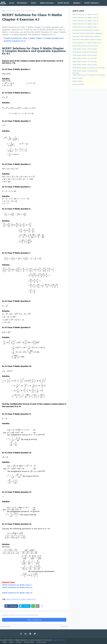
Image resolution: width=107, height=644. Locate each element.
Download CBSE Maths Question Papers (87, 40)
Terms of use (41, 642)
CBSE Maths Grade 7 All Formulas (85, 61)
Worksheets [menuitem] (22, 3)
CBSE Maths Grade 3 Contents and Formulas (89, 75)
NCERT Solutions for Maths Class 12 (17, 593)
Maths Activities (78, 84)
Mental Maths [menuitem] (15, 9)
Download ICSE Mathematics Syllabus (86, 30)
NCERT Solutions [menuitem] (91, 3)
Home (4, 11)
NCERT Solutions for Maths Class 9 (17, 585)
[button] (2, 9)
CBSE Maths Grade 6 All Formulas (85, 65)
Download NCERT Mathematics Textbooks (87, 33)
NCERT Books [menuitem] (63, 3)
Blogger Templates (59, 640)
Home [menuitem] (12, 3)
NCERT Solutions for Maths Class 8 (85, 27)
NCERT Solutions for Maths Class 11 (85, 18)
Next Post (64, 626)
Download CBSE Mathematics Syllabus (86, 36)
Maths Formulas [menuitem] (47, 3)
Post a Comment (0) (34, 620)
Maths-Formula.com (45, 640)
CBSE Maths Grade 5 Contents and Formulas (89, 68)
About (11, 642)
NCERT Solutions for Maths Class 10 (85, 21)
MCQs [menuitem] (33, 3)
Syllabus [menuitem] (77, 3)
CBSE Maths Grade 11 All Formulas (85, 49)
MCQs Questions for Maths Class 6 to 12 (87, 43)
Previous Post (6, 626)
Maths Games (77, 81)
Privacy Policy (29, 642)
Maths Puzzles (78, 78)
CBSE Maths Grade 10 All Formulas (85, 52)
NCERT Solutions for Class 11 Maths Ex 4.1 (21, 599)
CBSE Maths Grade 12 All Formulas (85, 46)
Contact (19, 642)
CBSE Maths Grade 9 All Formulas (85, 55)
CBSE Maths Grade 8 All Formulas (85, 58)
